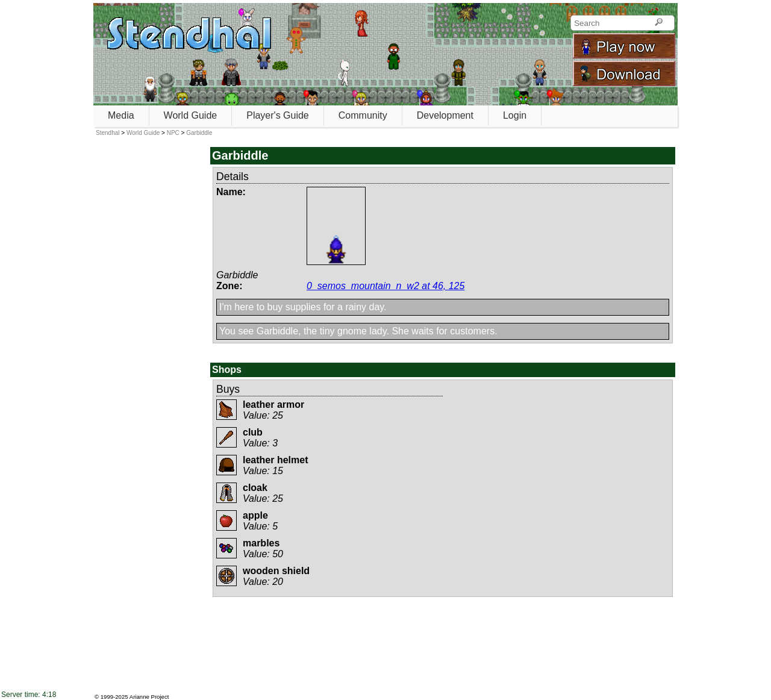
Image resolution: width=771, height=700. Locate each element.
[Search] (659, 23)
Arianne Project (149, 697)
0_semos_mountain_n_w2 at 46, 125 (385, 286)
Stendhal (108, 133)
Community (363, 115)
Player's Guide (278, 115)
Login (515, 115)
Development (445, 115)
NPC (173, 133)
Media (121, 115)
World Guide (191, 115)
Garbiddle (199, 133)
